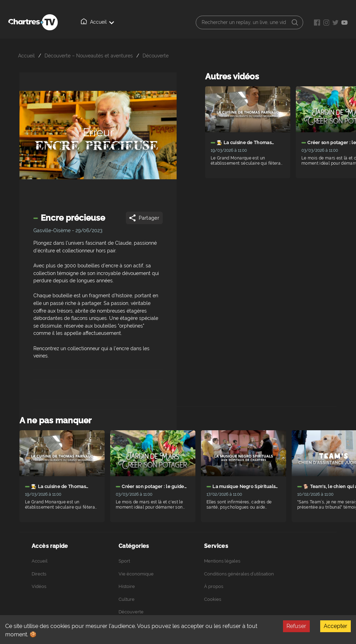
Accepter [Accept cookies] (335, 626)
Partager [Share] (144, 218)
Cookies (213, 599)
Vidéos (39, 586)
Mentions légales (222, 561)
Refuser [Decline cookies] (296, 626)
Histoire (127, 586)
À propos (214, 586)
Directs (39, 574)
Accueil (99, 22)
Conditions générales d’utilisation (239, 574)
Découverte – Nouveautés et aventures (89, 56)
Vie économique (136, 574)
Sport (124, 561)
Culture (127, 599)
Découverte (156, 56)
